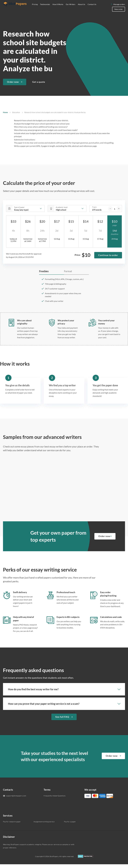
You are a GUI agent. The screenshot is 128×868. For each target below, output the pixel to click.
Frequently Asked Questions (55, 799)
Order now (13, 86)
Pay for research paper (12, 825)
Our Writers (70, 8)
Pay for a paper (70, 825)
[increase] (119, 212)
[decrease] (110, 212)
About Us (81, 8)
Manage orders (119, 8)
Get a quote (39, 86)
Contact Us (92, 8)
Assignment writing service (44, 825)
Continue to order (108, 259)
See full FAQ (62, 721)
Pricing (35, 8)
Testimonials (45, 8)
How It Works (58, 8)
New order (119, 13)
